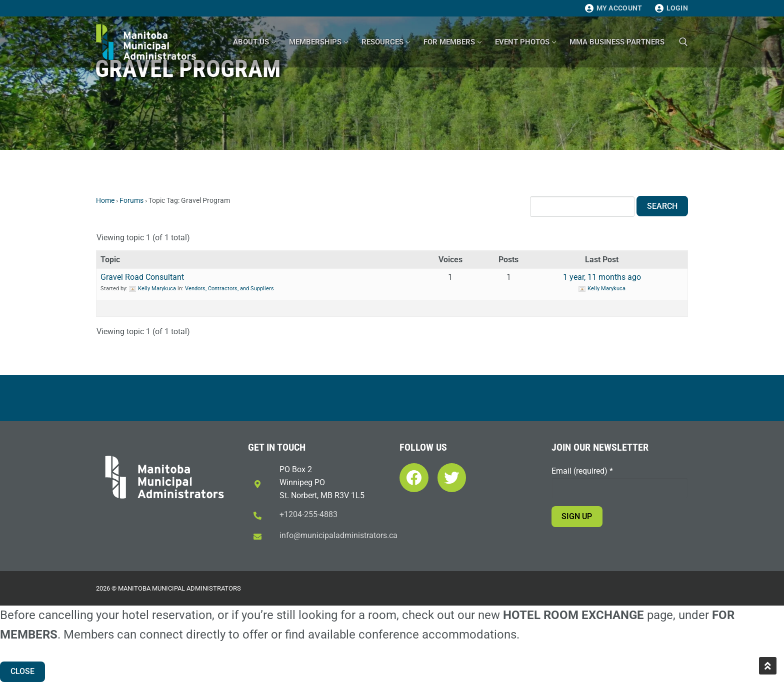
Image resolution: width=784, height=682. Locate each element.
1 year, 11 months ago (602, 277)
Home (105, 200)
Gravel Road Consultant (142, 277)
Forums (131, 200)
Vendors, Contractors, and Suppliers (229, 289)
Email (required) (582, 471)
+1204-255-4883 (308, 514)
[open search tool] (683, 42)
